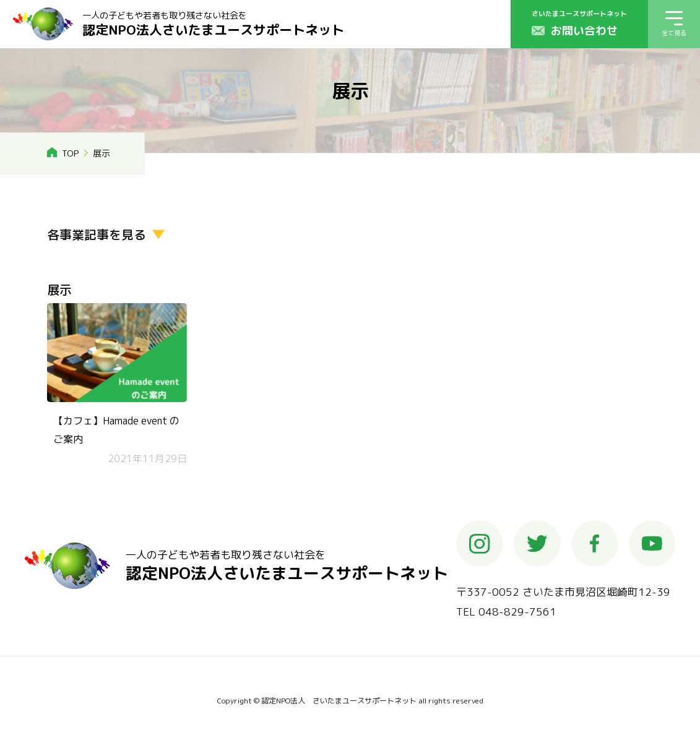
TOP (70, 153)
